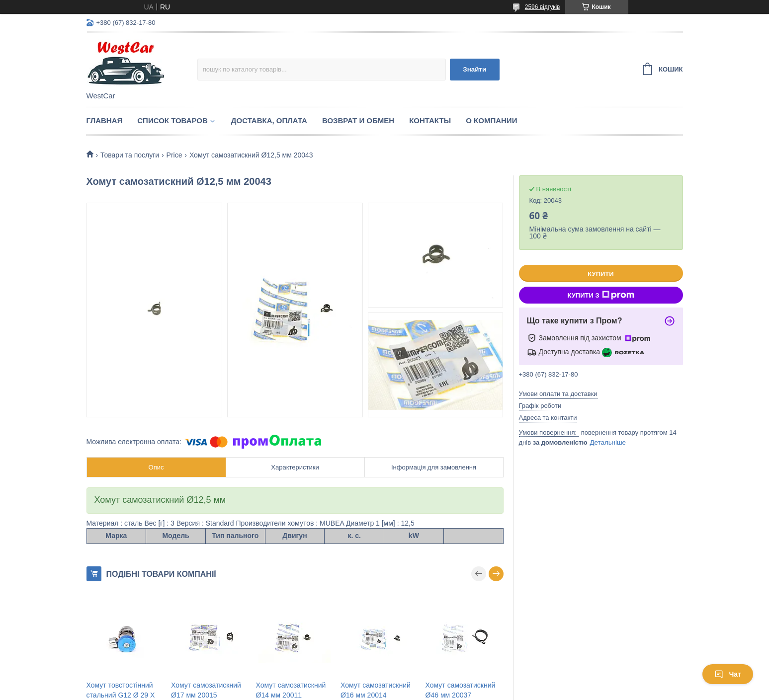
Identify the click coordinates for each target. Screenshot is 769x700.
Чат (728, 674)
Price (174, 155)
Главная (105, 120)
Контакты (430, 120)
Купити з (600, 295)
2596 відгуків (543, 7)
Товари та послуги (130, 155)
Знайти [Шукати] (474, 69)
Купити (600, 274)
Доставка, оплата (269, 120)
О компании (491, 120)
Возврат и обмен (358, 120)
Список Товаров (172, 120)
